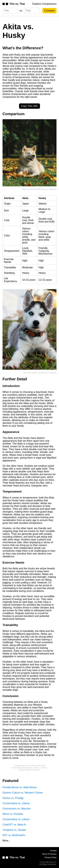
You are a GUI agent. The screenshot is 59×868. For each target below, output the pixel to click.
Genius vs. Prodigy (13, 798)
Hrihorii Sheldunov (38, 189)
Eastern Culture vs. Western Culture (23, 793)
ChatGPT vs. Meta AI (14, 825)
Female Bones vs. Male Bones (20, 787)
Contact (53, 851)
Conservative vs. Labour (16, 819)
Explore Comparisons (44, 4)
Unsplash (53, 189)
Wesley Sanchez (38, 373)
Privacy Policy (51, 858)
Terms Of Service (49, 854)
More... (6, 841)
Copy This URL (29, 106)
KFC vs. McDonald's (14, 835)
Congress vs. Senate (14, 830)
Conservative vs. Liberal (16, 803)
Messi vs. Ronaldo (13, 814)
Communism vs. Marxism (17, 809)
